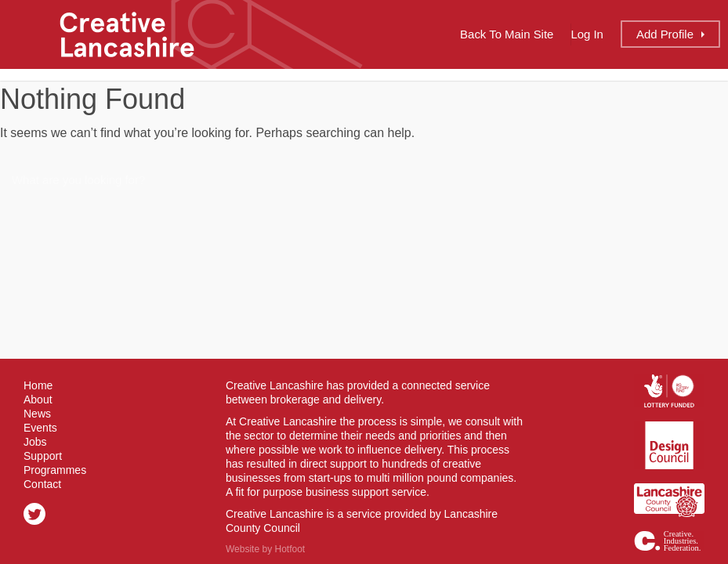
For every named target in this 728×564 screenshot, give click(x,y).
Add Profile (665, 34)
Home (38, 385)
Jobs (35, 442)
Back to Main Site (507, 34)
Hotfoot (290, 549)
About (38, 399)
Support (43, 456)
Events (40, 428)
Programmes (55, 470)
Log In (587, 34)
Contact (42, 484)
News (37, 414)
